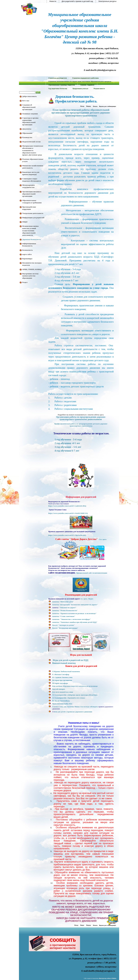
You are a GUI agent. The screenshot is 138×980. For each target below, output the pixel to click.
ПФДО (25, 222)
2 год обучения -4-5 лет (67, 443)
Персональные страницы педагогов (62, 85)
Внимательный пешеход (64, 663)
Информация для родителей (33, 218)
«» (107, 978)
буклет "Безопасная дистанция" (65, 628)
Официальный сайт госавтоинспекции (92, 573)
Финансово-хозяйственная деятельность (33, 167)
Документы (27, 129)
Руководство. (27, 137)
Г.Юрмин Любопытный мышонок (66, 671)
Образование (27, 133)
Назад (82, 106)
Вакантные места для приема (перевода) (31, 173)
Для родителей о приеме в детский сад (77, 1)
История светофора (60, 683)
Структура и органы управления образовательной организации (30, 121)
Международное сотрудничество (29, 186)
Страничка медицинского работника (85, 78)
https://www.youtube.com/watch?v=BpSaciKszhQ (67, 535)
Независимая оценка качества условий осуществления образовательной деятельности (30, 231)
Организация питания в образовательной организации (32, 194)
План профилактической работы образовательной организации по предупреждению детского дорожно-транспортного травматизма (81, 113)
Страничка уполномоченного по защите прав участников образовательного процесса (80, 82)
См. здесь (103, 539)
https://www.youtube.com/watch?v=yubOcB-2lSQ (67, 506)
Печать (95, 106)
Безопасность (28, 250)
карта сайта (27, 254)
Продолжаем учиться (80, 89)
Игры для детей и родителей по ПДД (70, 660)
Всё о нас (26, 101)
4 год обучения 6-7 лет (67, 451)
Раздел (25, 282)
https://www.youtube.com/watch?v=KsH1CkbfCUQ (68, 513)
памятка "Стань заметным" (64, 616)
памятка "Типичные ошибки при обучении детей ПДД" (75, 622)
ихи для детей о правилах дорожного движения (73, 712)
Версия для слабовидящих (108, 106)
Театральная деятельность (33, 213)
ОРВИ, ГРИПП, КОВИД (32, 269)
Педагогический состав (31, 142)
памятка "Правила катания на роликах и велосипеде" (74, 613)
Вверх (82, 925)
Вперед (89, 106)
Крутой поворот (59, 689)
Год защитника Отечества (58, 89)
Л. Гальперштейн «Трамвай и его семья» (69, 698)
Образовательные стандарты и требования (32, 202)
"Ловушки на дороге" (68, 608)
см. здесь (84, 599)
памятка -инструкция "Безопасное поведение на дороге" (75, 605)
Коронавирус (27, 259)
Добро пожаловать (30, 96)
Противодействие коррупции (29, 208)
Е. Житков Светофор (61, 674)
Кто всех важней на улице (63, 692)
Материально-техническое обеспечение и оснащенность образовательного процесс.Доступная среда (33, 150)
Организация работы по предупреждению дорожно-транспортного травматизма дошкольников (81, 418)
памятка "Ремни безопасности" (65, 610)
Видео (91, 599)
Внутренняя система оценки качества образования (30, 276)
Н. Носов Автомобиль (61, 701)
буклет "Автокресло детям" (64, 625)
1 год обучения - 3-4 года (68, 439)
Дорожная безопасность (32, 239)
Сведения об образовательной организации (29, 107)
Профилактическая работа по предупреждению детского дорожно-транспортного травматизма (81, 425)
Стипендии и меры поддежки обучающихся (32, 180)
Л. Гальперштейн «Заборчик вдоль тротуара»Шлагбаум (75, 695)
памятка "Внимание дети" (63, 602)
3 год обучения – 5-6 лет (68, 447)
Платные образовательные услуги (33, 160)
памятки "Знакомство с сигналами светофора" (72, 619)
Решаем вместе (99, 89)
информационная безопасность (29, 245)
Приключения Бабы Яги (62, 704)
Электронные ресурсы (107, 1)
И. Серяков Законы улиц (62, 677)
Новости (53, 1)
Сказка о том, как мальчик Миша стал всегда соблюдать (75, 707)
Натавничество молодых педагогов (32, 264)
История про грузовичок (62, 680)
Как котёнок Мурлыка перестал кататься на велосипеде (75, 686)
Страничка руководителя (58, 78)
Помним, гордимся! (87, 85)
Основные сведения (30, 114)
